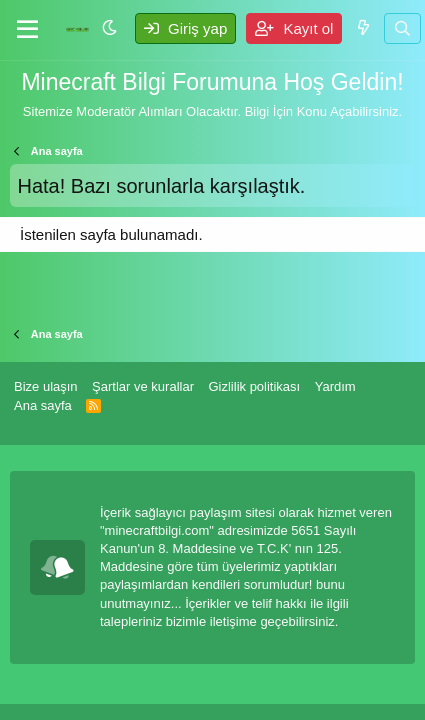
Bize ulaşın (46, 386)
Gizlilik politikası (254, 386)
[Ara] (402, 28)
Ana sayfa (43, 405)
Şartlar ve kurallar (143, 386)
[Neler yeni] (362, 27)
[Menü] (27, 30)
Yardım (335, 386)
